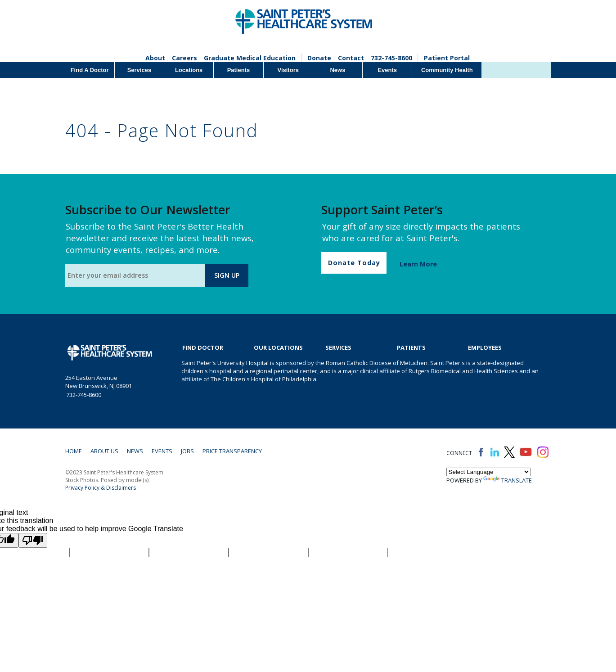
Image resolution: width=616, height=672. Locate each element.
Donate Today (354, 263)
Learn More (418, 264)
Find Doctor (203, 347)
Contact (351, 58)
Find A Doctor (90, 70)
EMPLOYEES (485, 347)
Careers (184, 58)
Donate (319, 58)
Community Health (447, 70)
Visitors (288, 70)
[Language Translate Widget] (488, 472)
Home (74, 451)
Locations (189, 70)
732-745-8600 (391, 58)
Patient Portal (447, 58)
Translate (508, 480)
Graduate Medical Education (250, 58)
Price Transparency (232, 451)
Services (139, 70)
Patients (239, 70)
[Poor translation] (33, 540)
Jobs (187, 451)
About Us (104, 451)
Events (387, 70)
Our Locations (278, 347)
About (155, 58)
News (337, 70)
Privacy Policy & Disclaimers (101, 488)
